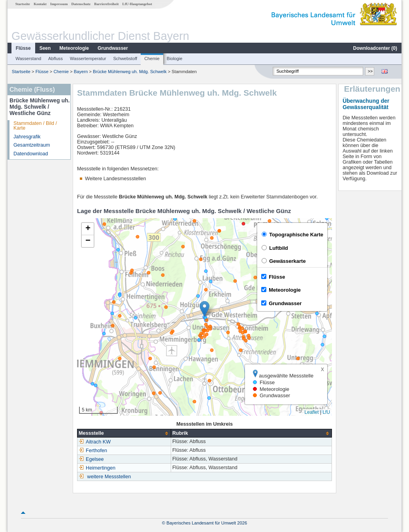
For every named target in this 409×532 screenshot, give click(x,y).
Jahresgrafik (27, 137)
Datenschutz (81, 4)
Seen (45, 48)
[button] (204, 309)
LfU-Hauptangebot (137, 4)
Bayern (81, 72)
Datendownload (31, 154)
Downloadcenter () (375, 48)
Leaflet (312, 412)
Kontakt (40, 4)
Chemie (152, 58)
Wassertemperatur (88, 58)
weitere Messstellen (109, 477)
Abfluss (56, 58)
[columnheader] (124, 433)
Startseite (23, 4)
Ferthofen (93, 451)
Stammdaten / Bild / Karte (35, 126)
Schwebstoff (125, 58)
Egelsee (91, 459)
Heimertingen (97, 468)
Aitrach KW (95, 442)
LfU (326, 412)
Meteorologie (74, 48)
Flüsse (23, 48)
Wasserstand (28, 58)
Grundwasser (113, 48)
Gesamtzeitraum (32, 145)
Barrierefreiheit (106, 4)
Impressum (59, 4)
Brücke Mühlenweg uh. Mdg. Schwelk (130, 72)
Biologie (175, 58)
